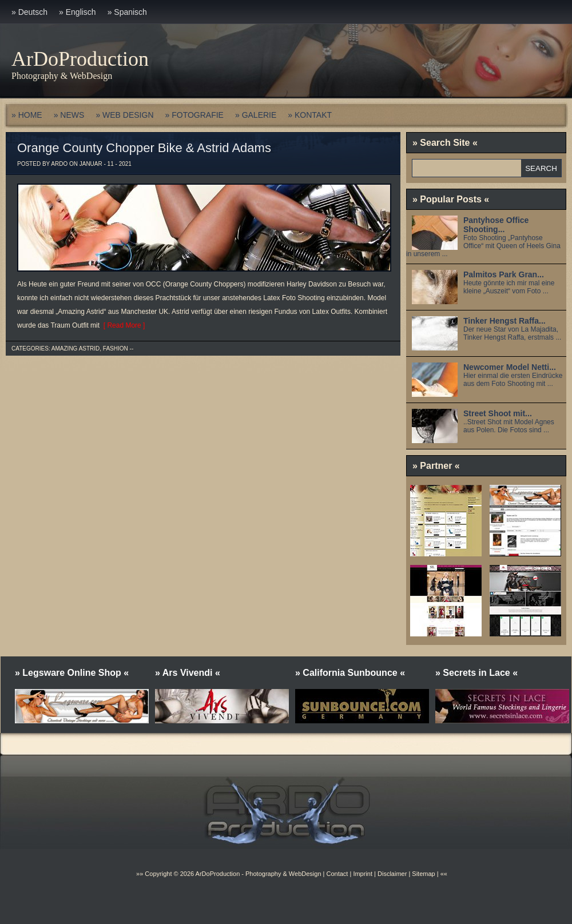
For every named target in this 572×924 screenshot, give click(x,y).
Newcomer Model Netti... (510, 367)
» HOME (27, 115)
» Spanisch (127, 12)
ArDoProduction (80, 59)
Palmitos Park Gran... (504, 274)
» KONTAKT (310, 115)
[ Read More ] (122, 325)
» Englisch (78, 12)
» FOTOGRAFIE (194, 115)
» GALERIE (256, 115)
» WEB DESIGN (124, 115)
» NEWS (69, 115)
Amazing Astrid (76, 349)
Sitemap (422, 874)
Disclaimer (392, 874)
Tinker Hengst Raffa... (505, 321)
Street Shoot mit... (498, 413)
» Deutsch (29, 12)
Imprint (363, 874)
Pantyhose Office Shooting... (496, 225)
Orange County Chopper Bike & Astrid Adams (144, 148)
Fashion (116, 349)
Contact (337, 874)
